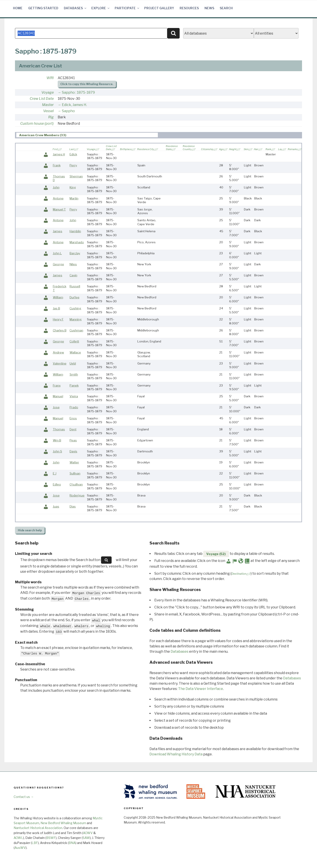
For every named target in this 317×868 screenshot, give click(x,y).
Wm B (57, 441)
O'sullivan (76, 485)
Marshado (77, 243)
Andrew (58, 353)
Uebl (73, 364)
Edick (73, 155)
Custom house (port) (37, 124)
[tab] (87, 136)
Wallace (75, 353)
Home (18, 8)
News (209, 8)
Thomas (59, 430)
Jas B (56, 309)
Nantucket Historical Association (38, 829)
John (56, 188)
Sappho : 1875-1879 (78, 93)
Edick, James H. (74, 106)
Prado (74, 408)
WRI (50, 79)
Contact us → (24, 798)
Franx (57, 386)
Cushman (76, 331)
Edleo (57, 485)
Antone (58, 199)
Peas (73, 441)
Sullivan (75, 474)
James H (59, 155)
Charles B (60, 331)
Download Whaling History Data (176, 755)
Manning (76, 320)
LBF (35, 844)
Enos (73, 419)
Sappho (68, 112)
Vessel (48, 112)
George (58, 265)
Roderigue (77, 496)
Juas (56, 507)
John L (57, 254)
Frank (57, 166)
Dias (73, 507)
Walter (74, 463)
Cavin (73, 276)
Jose (56, 408)
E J (55, 474)
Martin (74, 199)
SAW (86, 839)
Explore (101, 8)
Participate (127, 8)
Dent (73, 430)
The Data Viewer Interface (201, 690)
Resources (189, 8)
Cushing (75, 309)
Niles (73, 265)
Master (48, 106)
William (58, 298)
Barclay (75, 254)
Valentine (60, 364)
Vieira (74, 397)
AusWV (20, 848)
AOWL (18, 839)
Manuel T (59, 210)
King (73, 188)
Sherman (76, 177)
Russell (75, 287)
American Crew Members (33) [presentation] (43, 136)
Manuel (58, 397)
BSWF (51, 839)
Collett (74, 342)
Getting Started (43, 8)
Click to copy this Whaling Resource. (87, 85)
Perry (73, 166)
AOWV (88, 834)
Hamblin (75, 232)
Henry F (58, 320)
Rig (51, 118)
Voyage (48, 93)
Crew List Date (42, 99)
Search (226, 8)
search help (30, 531)
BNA (72, 844)
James (58, 232)
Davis (73, 452)
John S (57, 452)
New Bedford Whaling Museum (63, 824)
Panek (74, 386)
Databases (75, 8)
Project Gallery (159, 8)
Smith (74, 375)
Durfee (75, 298)
